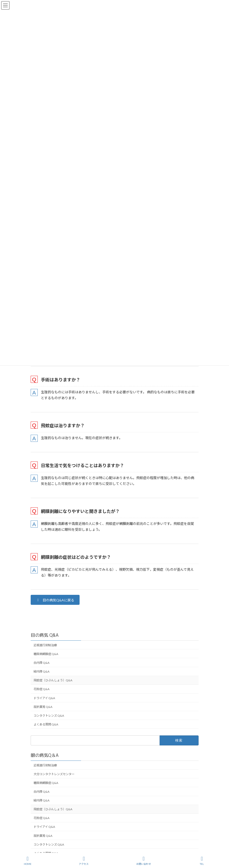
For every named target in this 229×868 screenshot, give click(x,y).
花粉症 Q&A (41, 689)
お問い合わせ (144, 861)
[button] (55, 600)
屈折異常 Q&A (43, 707)
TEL (202, 861)
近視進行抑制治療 (45, 645)
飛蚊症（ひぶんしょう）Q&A (53, 680)
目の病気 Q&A (45, 635)
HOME (28, 861)
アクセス (84, 861)
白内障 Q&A (41, 663)
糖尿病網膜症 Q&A (46, 654)
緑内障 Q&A (41, 672)
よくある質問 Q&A (46, 724)
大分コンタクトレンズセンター (54, 774)
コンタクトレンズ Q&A (49, 716)
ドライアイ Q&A (44, 698)
